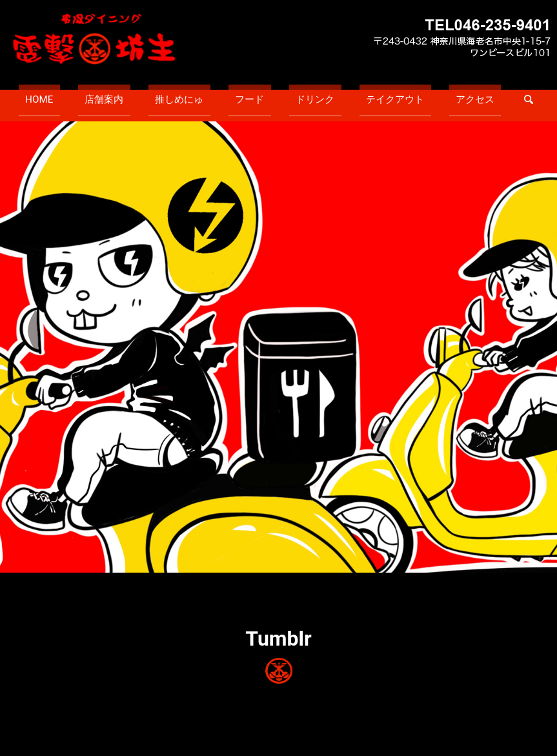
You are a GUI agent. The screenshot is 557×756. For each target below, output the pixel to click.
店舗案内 (137, 94)
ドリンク (299, 94)
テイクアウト (363, 94)
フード (250, 94)
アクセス (426, 94)
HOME (88, 94)
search (472, 95)
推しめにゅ (196, 94)
